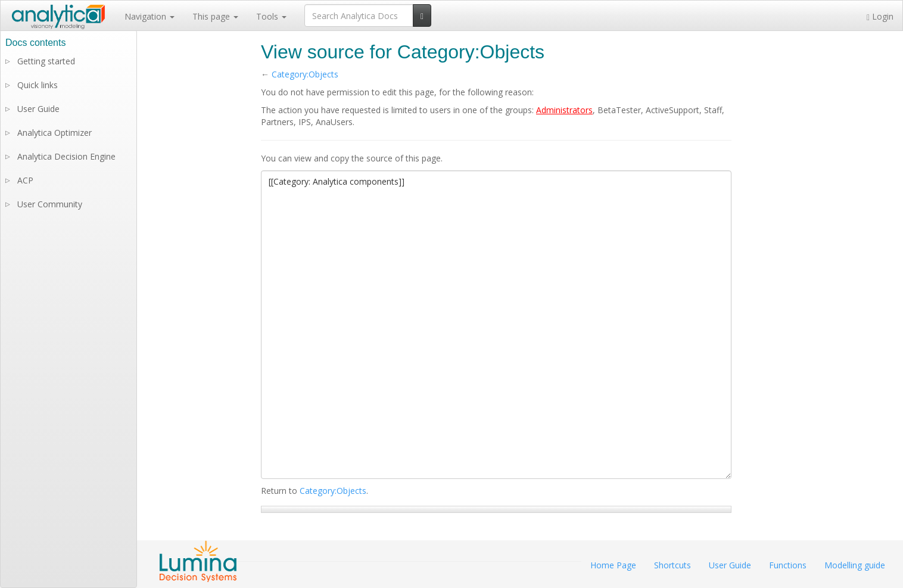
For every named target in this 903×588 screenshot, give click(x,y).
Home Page (613, 565)
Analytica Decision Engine (66, 156)
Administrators (564, 110)
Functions (788, 565)
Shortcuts (672, 565)
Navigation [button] (150, 16)
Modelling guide (855, 565)
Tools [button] (271, 16)
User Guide (38, 109)
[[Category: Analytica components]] (496, 325)
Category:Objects (305, 74)
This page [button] (215, 16)
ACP (25, 180)
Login (880, 16)
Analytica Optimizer (55, 133)
